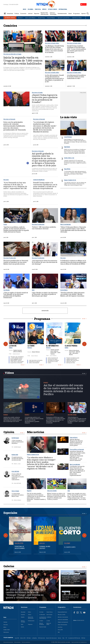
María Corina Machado (66, 224)
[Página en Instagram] (78, 613)
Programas (76, 14)
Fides (63, 638)
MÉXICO (44, 9)
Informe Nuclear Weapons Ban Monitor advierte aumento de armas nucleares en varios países (76, 442)
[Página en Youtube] (84, 613)
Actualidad (10, 14)
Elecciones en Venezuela (9, 119)
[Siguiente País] (86, 18)
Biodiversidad (15, 455)
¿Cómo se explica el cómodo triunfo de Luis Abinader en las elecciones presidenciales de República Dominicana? (16, 295)
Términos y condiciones (26, 642)
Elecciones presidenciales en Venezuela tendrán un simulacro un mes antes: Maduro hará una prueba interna (16, 262)
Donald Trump (41, 18)
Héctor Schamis (15, 491)
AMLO (33, 290)
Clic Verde (41, 612)
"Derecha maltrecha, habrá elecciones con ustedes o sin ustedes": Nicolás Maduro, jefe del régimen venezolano (72, 294)
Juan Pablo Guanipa (72, 415)
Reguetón (29, 491)
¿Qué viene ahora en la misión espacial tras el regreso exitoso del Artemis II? (36, 361)
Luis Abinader (7, 290)
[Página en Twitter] (81, 613)
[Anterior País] (86, 17)
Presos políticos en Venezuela (77, 449)
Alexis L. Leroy (17, 464)
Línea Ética (60, 627)
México (5, 627)
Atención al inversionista (63, 617)
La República (34, 638)
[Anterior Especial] (6, 535)
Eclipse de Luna (66, 591)
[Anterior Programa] (6, 344)
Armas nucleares (74, 437)
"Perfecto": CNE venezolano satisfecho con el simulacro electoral (44, 228)
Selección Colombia (52, 491)
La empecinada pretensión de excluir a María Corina (18, 495)
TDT (66, 638)
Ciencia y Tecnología (53, 14)
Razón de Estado (43, 627)
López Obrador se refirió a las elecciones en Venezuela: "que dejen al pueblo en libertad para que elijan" (45, 294)
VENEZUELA (38, 9)
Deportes (37, 14)
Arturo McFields (15, 471)
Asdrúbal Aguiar (15, 438)
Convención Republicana (39, 180)
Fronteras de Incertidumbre (20, 547)
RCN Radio (29, 638)
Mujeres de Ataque (49, 624)
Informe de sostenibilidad (63, 620)
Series (8, 586)
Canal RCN (17, 638)
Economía (23, 14)
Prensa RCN (60, 630)
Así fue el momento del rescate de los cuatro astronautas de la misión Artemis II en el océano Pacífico (53, 360)
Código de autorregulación (63, 622)
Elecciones (6, 180)
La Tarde (31, 346)
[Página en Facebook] (74, 613)
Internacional (6, 632)
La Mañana (49, 617)
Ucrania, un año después (45, 547)
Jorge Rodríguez (68, 137)
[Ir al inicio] (10, 610)
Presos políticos (50, 415)
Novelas (60, 638)
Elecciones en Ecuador (37, 93)
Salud (70, 14)
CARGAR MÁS (45, 311)
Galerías (9, 566)
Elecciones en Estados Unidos (52, 43)
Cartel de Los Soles (77, 18)
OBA (59, 632)
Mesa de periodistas (42, 624)
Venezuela (6, 625)
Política (17, 14)
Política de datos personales (8, 642)
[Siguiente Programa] (84, 344)
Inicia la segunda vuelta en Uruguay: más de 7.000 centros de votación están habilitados (23, 60)
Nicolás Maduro (51, 18)
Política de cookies (17, 642)
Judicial (30, 14)
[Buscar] (88, 14)
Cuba (69, 491)
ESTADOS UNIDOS (53, 9)
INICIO (25, 9)
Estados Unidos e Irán (69, 158)
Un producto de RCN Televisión (74, 638)
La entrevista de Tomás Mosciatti (43, 618)
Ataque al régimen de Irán (70, 180)
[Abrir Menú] (5, 14)
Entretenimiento (62, 14)
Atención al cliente (62, 615)
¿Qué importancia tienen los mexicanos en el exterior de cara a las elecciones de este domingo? (45, 262)
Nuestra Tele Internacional (44, 14)
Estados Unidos (7, 630)
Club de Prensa (71, 346)
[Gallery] (45, 344)
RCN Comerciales (42, 638)
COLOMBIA (30, 9)
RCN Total (83, 638)
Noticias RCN (23, 638)
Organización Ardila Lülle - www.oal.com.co (79, 642)
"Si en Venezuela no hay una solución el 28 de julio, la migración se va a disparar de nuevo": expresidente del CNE (15, 185)
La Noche (13, 346)
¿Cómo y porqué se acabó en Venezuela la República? (18, 442)
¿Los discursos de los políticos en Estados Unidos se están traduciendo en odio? (76, 77)
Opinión (84, 14)
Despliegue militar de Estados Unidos (71, 574)
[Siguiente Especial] (84, 535)
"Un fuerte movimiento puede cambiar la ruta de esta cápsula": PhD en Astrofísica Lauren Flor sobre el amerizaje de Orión (73, 360)
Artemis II (20, 18)
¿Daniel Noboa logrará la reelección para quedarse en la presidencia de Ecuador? (45, 98)
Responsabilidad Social (62, 612)
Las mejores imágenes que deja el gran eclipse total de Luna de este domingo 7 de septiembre (70, 597)
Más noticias (36, 432)
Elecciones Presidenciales (38, 224)
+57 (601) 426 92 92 (80, 620)
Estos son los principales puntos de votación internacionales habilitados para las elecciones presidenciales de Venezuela (15, 126)
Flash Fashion (49, 615)
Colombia (5, 622)
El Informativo (52, 346)
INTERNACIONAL (63, 9)
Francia (5, 224)
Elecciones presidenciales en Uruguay (12, 54)
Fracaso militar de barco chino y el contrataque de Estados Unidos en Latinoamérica (18, 477)
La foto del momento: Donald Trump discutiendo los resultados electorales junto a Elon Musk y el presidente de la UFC (54, 79)
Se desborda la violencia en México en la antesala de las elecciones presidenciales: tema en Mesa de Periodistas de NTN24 (73, 262)
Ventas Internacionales (62, 625)
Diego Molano (67, 169)
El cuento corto (70, 547)
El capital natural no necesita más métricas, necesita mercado (18, 459)
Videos (9, 373)
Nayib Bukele (67, 147)
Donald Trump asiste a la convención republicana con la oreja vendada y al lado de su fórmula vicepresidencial (45, 185)
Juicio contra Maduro (30, 18)
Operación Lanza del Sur (64, 18)
